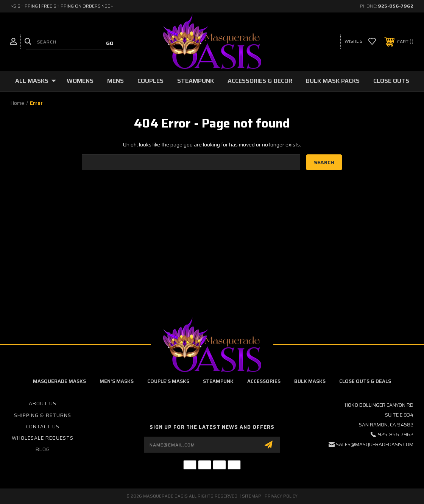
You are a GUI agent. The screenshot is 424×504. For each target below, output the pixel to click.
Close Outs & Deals (365, 381)
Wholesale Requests (43, 438)
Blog (43, 449)
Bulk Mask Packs (333, 81)
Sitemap (252, 496)
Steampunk (196, 81)
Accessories (264, 381)
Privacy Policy (281, 496)
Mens (115, 81)
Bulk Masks (310, 381)
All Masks (36, 81)
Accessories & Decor (260, 81)
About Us (43, 404)
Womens (80, 81)
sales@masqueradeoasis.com (375, 444)
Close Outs (391, 81)
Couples (150, 81)
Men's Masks (117, 381)
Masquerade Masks (59, 381)
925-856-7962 (396, 6)
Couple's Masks (168, 381)
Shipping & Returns (43, 415)
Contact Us (43, 427)
